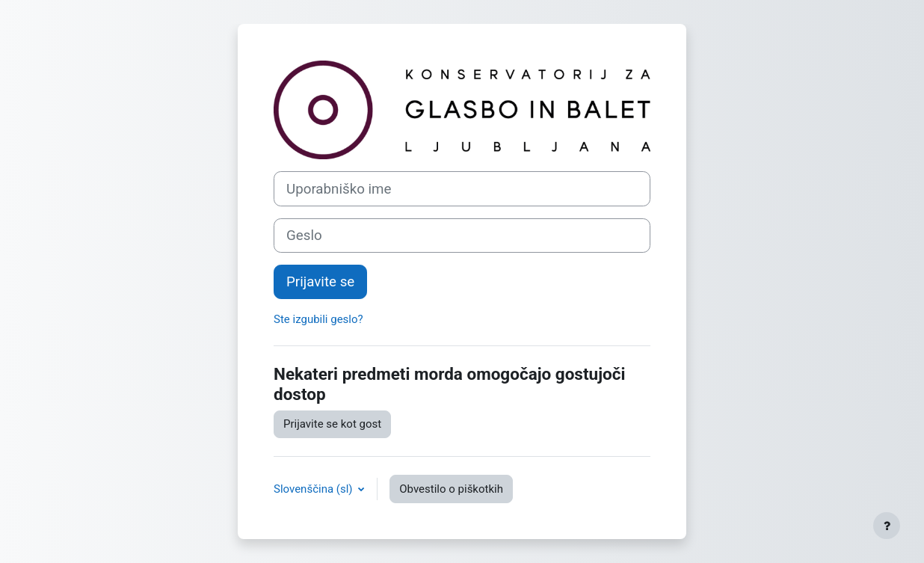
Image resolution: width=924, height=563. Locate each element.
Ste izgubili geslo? (318, 319)
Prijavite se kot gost (332, 424)
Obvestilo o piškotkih (451, 489)
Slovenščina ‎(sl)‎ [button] (314, 489)
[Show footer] (887, 526)
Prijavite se (320, 282)
